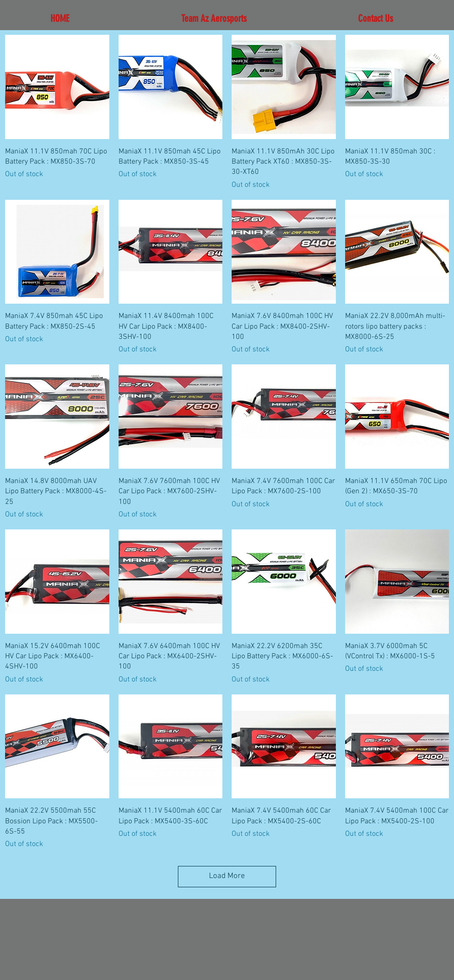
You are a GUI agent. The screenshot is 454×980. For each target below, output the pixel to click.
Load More (227, 876)
